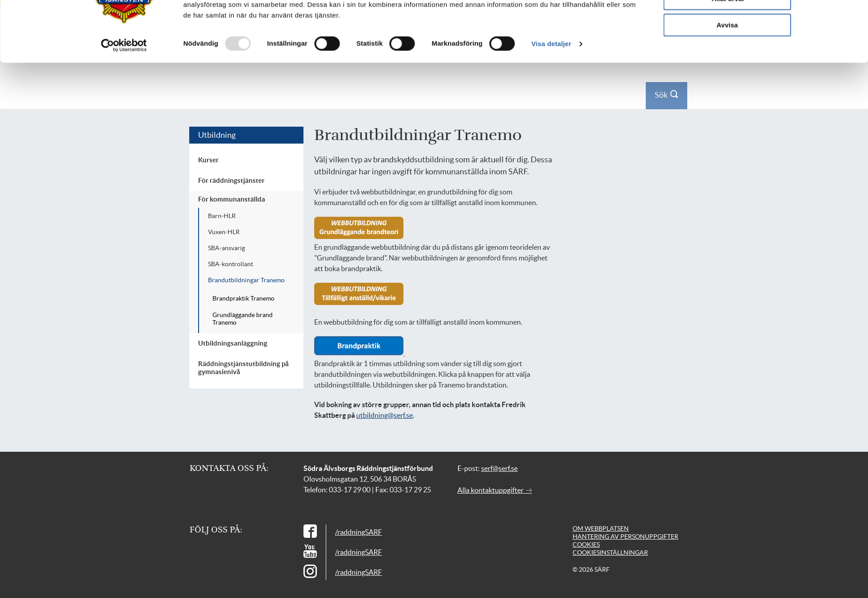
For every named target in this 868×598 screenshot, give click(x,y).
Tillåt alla (727, 22)
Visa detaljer (551, 93)
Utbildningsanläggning (233, 343)
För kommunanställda (232, 199)
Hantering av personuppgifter (625, 536)
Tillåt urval (727, 48)
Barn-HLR (222, 216)
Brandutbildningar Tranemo (246, 280)
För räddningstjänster (231, 180)
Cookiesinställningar (610, 553)
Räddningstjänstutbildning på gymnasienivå (243, 368)
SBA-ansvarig (226, 248)
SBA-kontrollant (230, 264)
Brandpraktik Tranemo (243, 298)
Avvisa (727, 74)
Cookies (586, 544)
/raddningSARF (359, 532)
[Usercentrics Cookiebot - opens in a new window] (124, 95)
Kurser (208, 160)
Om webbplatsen (601, 528)
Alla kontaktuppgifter (495, 490)
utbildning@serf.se (384, 415)
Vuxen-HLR (224, 232)
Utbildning (217, 135)
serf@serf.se (499, 468)
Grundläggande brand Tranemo (243, 319)
